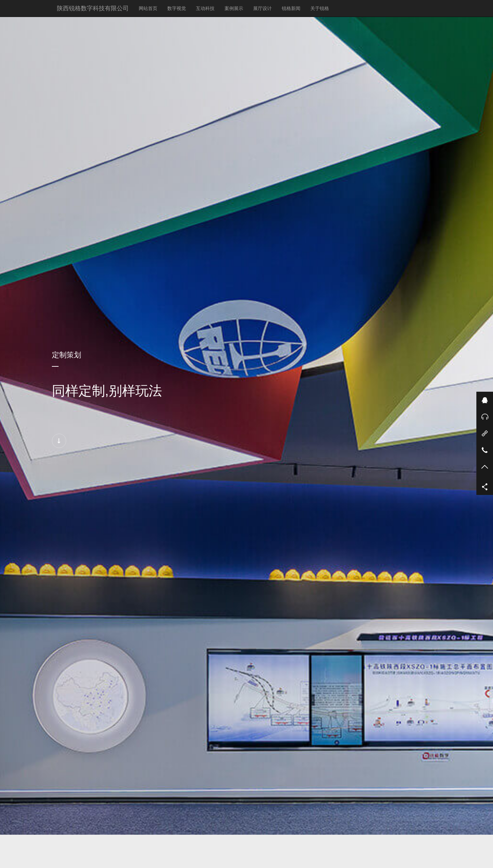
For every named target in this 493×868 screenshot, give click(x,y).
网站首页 (148, 8)
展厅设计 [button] (262, 8)
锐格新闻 (294, 8)
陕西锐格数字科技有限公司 (93, 8)
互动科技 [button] (205, 8)
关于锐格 (320, 8)
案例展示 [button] (234, 8)
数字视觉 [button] (177, 8)
